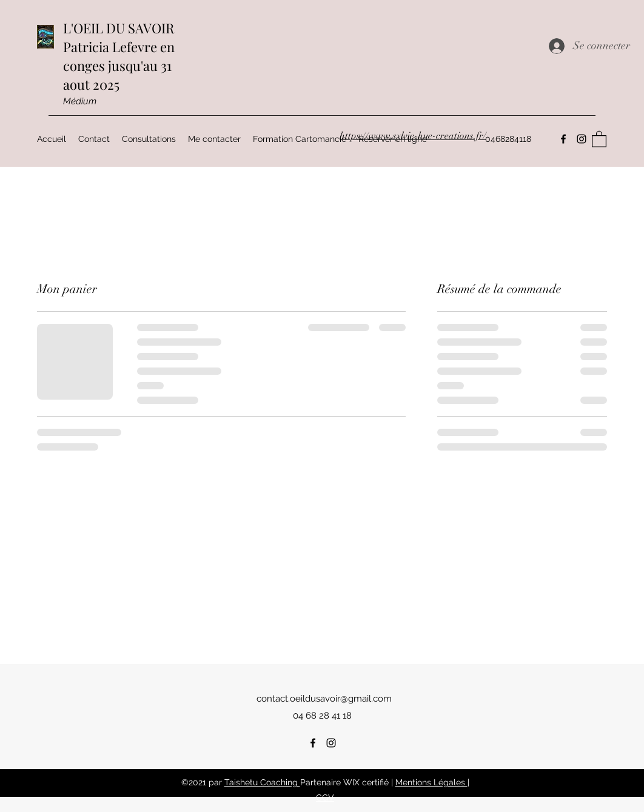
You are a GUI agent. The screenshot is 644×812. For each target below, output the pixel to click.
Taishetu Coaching (262, 782)
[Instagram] (331, 743)
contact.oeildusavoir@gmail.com (324, 699)
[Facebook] (313, 743)
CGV (325, 797)
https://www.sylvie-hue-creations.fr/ (413, 136)
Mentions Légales (431, 782)
